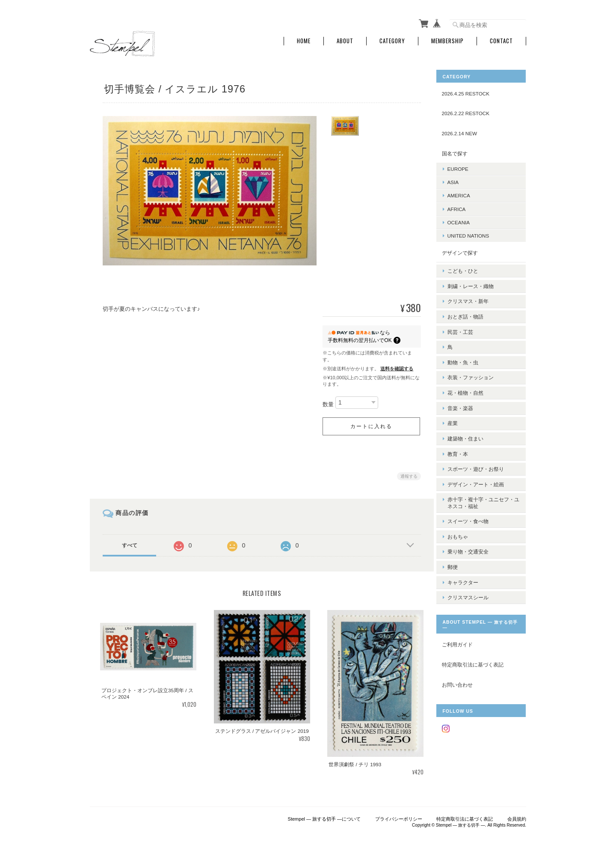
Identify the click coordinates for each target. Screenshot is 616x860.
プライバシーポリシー (399, 816)
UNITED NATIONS (475, 234)
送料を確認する (395, 367)
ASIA (460, 180)
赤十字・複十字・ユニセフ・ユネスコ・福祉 (482, 471)
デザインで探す (466, 251)
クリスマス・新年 (474, 294)
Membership (447, 40)
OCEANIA (465, 221)
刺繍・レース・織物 (477, 281)
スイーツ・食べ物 (474, 487)
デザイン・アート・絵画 (482, 454)
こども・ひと (469, 267)
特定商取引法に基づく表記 (479, 623)
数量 (326, 403)
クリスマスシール (474, 554)
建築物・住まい (472, 414)
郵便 (459, 528)
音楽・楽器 (467, 387)
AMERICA (465, 194)
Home (304, 40)
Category (392, 40)
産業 (459, 400)
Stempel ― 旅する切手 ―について (324, 816)
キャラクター (469, 541)
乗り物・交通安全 (474, 514)
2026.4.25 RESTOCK (472, 92)
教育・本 (464, 427)
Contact (501, 40)
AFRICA (463, 207)
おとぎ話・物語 (472, 307)
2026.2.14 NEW (466, 132)
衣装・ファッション (477, 361)
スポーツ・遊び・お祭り (482, 441)
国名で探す (461, 151)
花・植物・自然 (472, 374)
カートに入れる (370, 425)
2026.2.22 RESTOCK (472, 112)
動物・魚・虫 (469, 347)
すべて (130, 544)
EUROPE (464, 167)
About (345, 40)
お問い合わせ (464, 642)
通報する (407, 475)
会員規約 (517, 816)
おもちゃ (464, 501)
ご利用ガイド (464, 603)
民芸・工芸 (467, 320)
